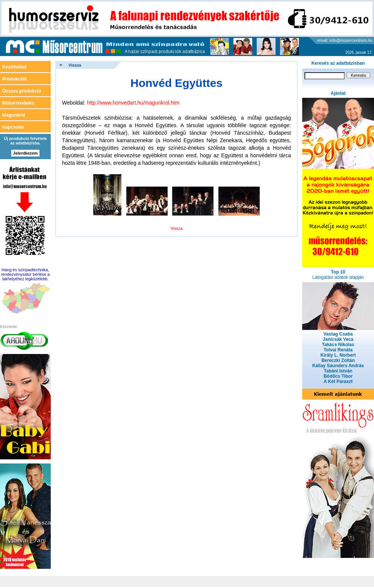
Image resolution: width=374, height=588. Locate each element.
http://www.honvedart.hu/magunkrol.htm (133, 103)
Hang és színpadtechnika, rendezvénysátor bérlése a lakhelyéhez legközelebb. (26, 274)
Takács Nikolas (338, 345)
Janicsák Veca (338, 339)
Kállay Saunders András (338, 366)
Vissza (75, 65)
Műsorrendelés (18, 103)
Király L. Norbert (338, 355)
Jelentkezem (25, 153)
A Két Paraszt (338, 381)
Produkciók (14, 79)
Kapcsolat (13, 127)
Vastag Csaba (338, 334)
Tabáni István (338, 371)
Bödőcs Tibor (338, 376)
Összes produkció (22, 91)
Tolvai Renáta (338, 350)
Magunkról (14, 115)
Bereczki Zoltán (338, 360)
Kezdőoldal (14, 67)
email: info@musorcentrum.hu (345, 40)
